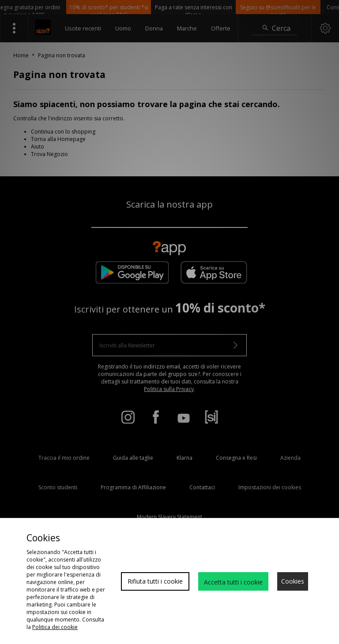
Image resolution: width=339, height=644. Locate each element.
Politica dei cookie (55, 627)
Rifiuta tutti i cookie (155, 581)
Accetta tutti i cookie (233, 582)
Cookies (293, 581)
